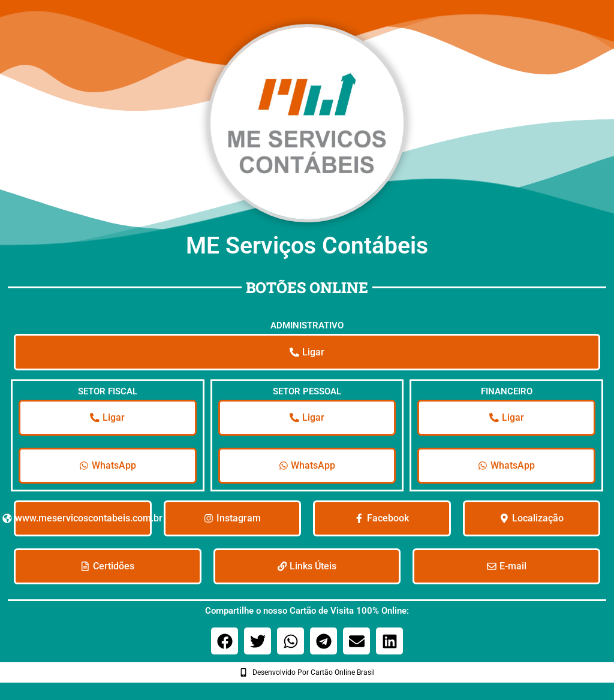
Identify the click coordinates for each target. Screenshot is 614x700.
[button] (225, 646)
